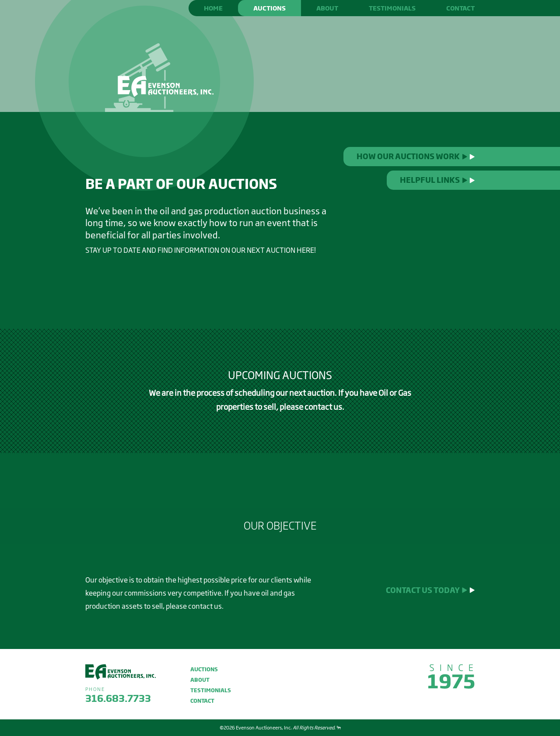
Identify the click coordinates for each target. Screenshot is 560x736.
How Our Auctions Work (416, 156)
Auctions (269, 8)
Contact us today (430, 590)
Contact (460, 8)
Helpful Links (437, 180)
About (327, 8)
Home (213, 8)
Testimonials (392, 8)
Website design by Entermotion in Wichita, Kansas (339, 727)
